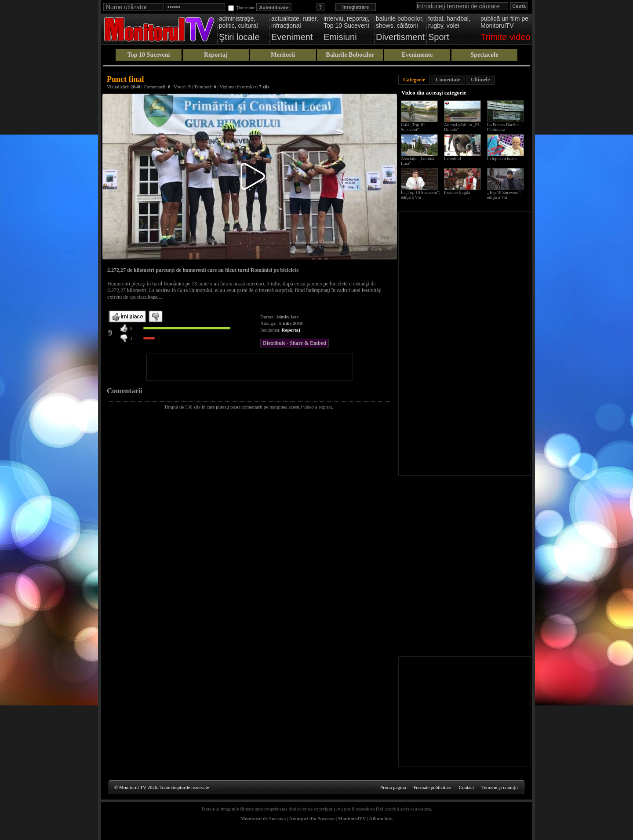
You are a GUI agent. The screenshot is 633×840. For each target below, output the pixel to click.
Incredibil (453, 159)
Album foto (381, 818)
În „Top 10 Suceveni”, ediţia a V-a (420, 195)
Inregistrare (356, 7)
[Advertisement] (250, 367)
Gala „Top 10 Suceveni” (413, 127)
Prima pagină (393, 787)
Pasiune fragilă (457, 192)
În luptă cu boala (502, 159)
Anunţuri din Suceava (312, 818)
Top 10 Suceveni (149, 55)
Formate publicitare (432, 787)
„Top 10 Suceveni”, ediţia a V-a (504, 195)
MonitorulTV (352, 818)
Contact (466, 787)
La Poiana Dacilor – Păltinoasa (505, 127)
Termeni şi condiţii (500, 787)
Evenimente (417, 55)
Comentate (448, 80)
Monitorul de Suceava (263, 818)
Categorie (414, 80)
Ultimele (480, 80)
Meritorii (283, 55)
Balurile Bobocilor (350, 55)
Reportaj (216, 55)
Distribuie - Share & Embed (295, 343)
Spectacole (484, 55)
